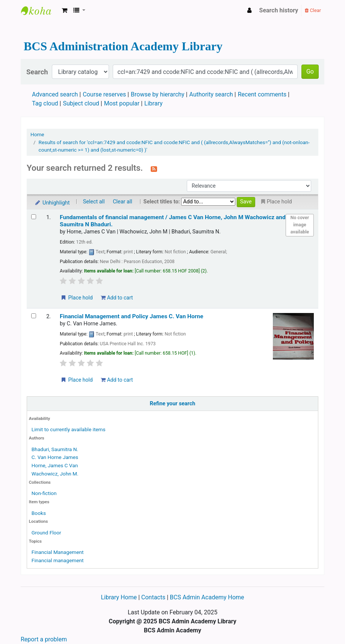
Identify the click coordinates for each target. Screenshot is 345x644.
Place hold (76, 298)
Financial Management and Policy (132, 316)
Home (37, 134)
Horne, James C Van (55, 465)
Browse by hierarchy (158, 94)
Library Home (119, 597)
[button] (64, 11)
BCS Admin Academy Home (207, 597)
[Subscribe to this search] (154, 169)
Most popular (122, 103)
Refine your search (173, 404)
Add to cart (117, 298)
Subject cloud (81, 103)
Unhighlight (52, 203)
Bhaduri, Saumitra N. (55, 449)
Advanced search (55, 94)
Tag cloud (45, 103)
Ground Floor (46, 533)
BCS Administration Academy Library (40, 11)
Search (37, 72)
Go (310, 71)
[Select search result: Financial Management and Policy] (34, 316)
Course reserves (104, 94)
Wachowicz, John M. (55, 474)
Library (153, 103)
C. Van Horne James (55, 457)
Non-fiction (44, 493)
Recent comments (262, 94)
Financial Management (58, 552)
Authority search (211, 94)
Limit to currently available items (69, 429)
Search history (279, 10)
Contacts (153, 597)
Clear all (123, 202)
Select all (94, 202)
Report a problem (44, 639)
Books (39, 513)
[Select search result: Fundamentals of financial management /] (34, 217)
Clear (313, 10)
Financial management (58, 560)
